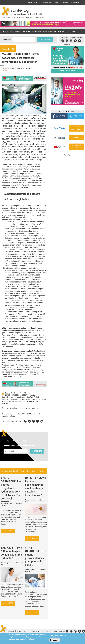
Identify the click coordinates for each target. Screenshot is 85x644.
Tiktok (75, 40)
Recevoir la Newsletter (68, 111)
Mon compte (78, 2)
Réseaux (37, 18)
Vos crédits (76, 137)
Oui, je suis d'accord (58, 636)
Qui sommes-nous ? (35, 631)
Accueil (4, 32)
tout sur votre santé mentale (76, 128)
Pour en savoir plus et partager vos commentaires (21, 408)
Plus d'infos (30, 639)
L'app (56, 2)
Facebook (63, 40)
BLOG (42, 18)
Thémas (64, 2)
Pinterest (71, 40)
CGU (56, 631)
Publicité (49, 631)
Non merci (55, 640)
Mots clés (7, 39)
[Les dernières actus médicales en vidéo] (68, 183)
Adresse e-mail (10, 447)
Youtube (42, 421)
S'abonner (37, 451)
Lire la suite (8, 531)
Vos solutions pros (76, 147)
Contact (63, 631)
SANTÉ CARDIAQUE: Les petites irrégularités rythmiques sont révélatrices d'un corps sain (11, 488)
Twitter (67, 40)
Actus (4, 18)
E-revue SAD (47, 2)
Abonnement (29, 18)
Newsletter (21, 631)
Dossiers (10, 18)
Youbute (80, 40)
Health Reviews (19, 18)
